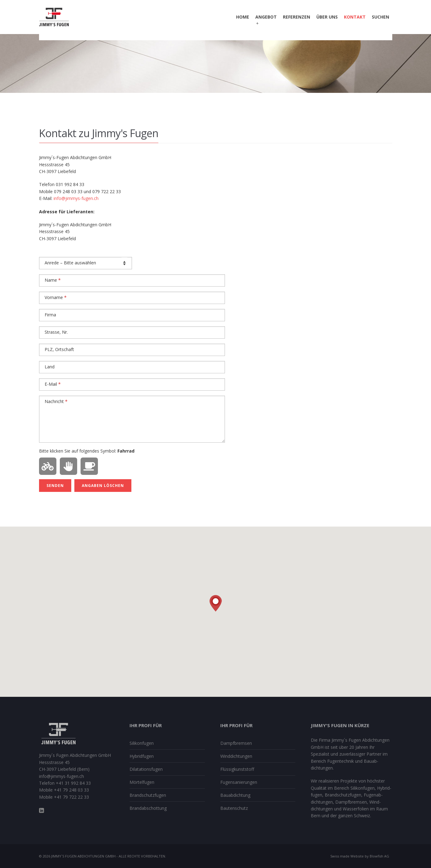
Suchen (380, 17)
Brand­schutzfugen (148, 795)
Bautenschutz (234, 808)
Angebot (266, 20)
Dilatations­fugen (146, 769)
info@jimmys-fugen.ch (76, 198)
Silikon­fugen (142, 743)
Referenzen (297, 17)
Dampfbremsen (236, 743)
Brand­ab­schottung (148, 808)
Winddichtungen (236, 756)
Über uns (327, 17)
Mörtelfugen (142, 782)
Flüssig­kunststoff (237, 769)
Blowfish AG (379, 856)
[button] (216, 603)
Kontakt (355, 17)
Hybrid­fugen (142, 756)
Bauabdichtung (235, 795)
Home (243, 17)
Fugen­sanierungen (239, 782)
